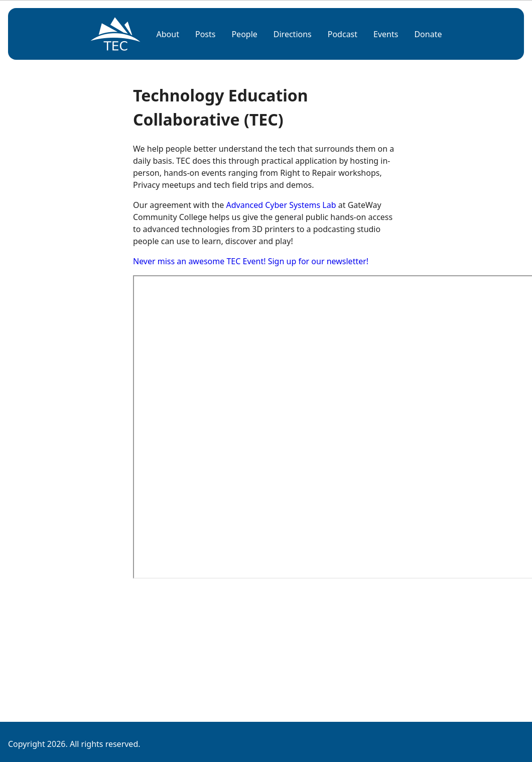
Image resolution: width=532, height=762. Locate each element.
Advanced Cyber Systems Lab (281, 205)
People (244, 34)
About (168, 34)
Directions (293, 34)
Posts (205, 34)
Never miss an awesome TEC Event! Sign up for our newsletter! (251, 261)
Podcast (343, 34)
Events (386, 34)
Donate (428, 34)
